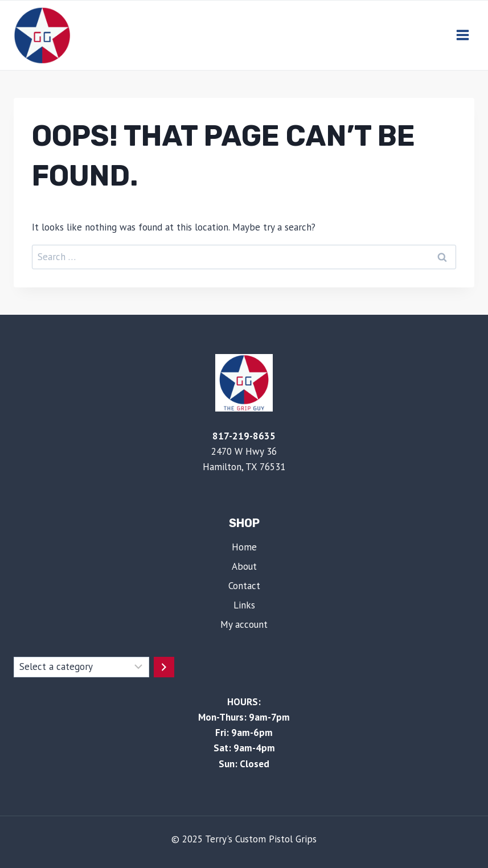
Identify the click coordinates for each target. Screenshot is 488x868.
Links (244, 605)
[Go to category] (164, 667)
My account (244, 624)
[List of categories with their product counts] (81, 667)
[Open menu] (462, 35)
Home (244, 547)
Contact (244, 586)
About (244, 566)
